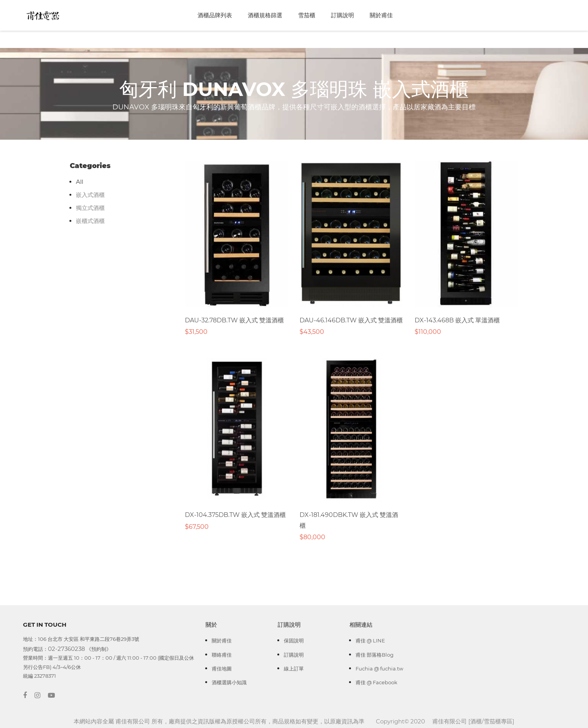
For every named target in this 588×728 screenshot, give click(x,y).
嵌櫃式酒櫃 (90, 221)
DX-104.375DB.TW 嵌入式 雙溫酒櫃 (235, 515)
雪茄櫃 (307, 15)
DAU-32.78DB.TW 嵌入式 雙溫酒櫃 (234, 320)
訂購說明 (343, 15)
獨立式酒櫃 (90, 208)
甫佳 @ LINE (370, 641)
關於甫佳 (381, 15)
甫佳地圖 (222, 669)
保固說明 (294, 641)
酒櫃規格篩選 (265, 15)
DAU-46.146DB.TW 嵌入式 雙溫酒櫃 (351, 320)
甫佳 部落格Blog (375, 655)
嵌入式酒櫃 (90, 195)
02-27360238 (67, 649)
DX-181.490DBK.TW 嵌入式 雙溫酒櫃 (349, 520)
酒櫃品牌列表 (215, 15)
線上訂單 (294, 669)
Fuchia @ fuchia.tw (379, 669)
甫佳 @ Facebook (376, 682)
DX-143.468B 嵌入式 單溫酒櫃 (457, 320)
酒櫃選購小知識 (229, 682)
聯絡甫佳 (222, 655)
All (80, 182)
